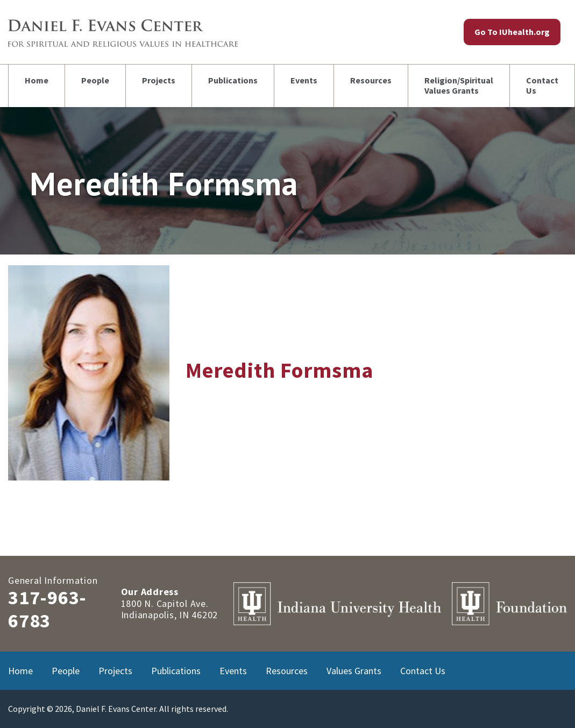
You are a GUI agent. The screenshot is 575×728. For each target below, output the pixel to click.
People (95, 80)
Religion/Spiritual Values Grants (459, 85)
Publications (233, 80)
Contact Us (542, 85)
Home (37, 80)
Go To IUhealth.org (512, 32)
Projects (159, 80)
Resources (371, 80)
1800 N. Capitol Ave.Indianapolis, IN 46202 (170, 609)
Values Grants (354, 671)
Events (304, 80)
